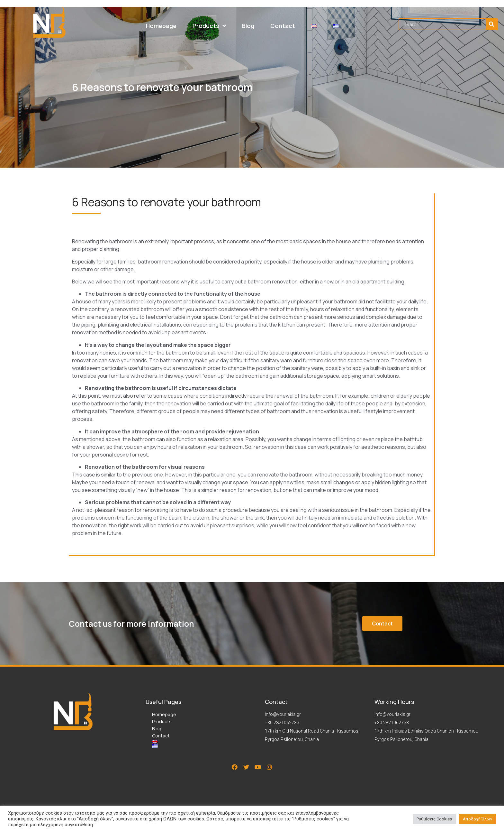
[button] (382, 624)
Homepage (164, 714)
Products (162, 721)
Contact (161, 736)
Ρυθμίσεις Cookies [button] (434, 819)
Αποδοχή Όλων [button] (477, 819)
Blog (157, 729)
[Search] (492, 24)
